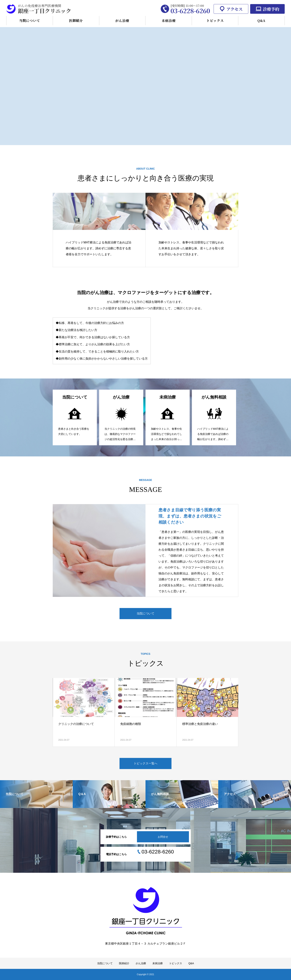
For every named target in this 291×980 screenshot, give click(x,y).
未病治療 (169, 21)
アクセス (234, 9)
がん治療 (122, 21)
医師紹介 (76, 21)
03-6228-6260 (190, 11)
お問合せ (163, 837)
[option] (145, 83)
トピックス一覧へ (145, 763)
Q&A (261, 21)
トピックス (215, 21)
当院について (30, 21)
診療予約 (271, 9)
